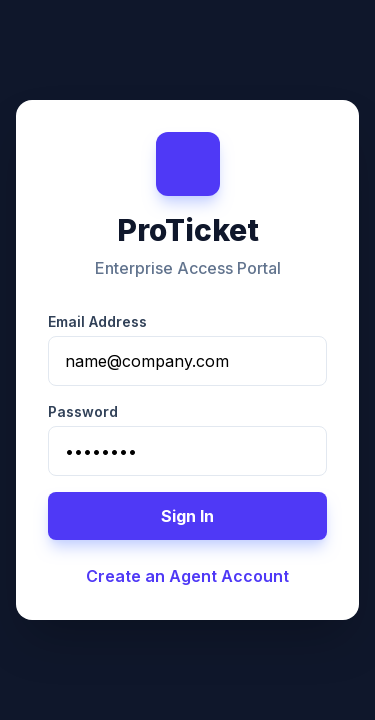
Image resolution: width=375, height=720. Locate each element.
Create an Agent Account (187, 576)
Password (83, 411)
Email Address (97, 321)
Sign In (187, 516)
